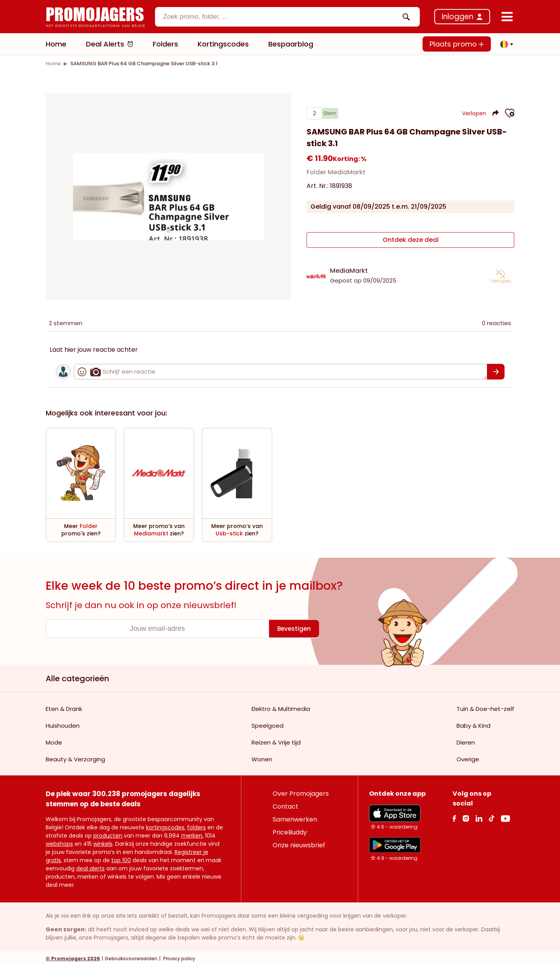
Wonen (262, 756)
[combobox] (287, 17)
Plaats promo (457, 44)
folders (196, 824)
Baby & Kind (474, 722)
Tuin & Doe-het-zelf (485, 706)
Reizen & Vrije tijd (276, 739)
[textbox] (281, 17)
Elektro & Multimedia (281, 706)
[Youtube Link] (505, 815)
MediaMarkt (349, 268)
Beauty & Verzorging (75, 756)
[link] (53, 64)
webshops (59, 841)
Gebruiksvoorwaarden (131, 955)
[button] (505, 44)
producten (108, 832)
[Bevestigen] (496, 369)
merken (192, 832)
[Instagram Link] (466, 815)
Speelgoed (268, 722)
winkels (103, 841)
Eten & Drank (64, 706)
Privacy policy (179, 955)
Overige (468, 756)
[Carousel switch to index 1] (168, 229)
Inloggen (457, 17)
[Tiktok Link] (491, 815)
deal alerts (90, 865)
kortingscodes (165, 824)
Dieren (466, 739)
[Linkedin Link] (479, 815)
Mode (54, 739)
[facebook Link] (454, 815)
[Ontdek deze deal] (410, 240)
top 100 (121, 857)
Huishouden (63, 722)
